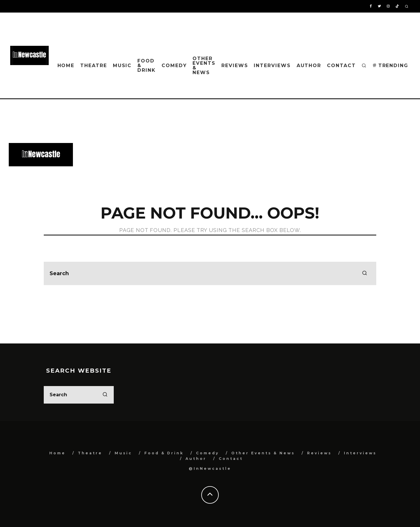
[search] (365, 273)
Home (66, 66)
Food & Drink (147, 66)
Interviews (272, 66)
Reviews (235, 66)
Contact (341, 66)
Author (309, 66)
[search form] (210, 273)
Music (122, 66)
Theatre (93, 66)
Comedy (174, 66)
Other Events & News (204, 66)
